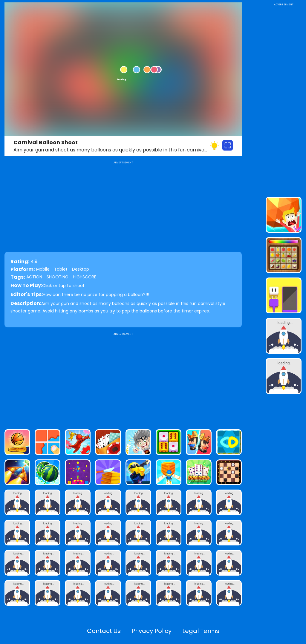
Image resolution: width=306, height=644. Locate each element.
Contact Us (104, 631)
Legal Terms (201, 631)
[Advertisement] (123, 378)
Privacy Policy (152, 631)
